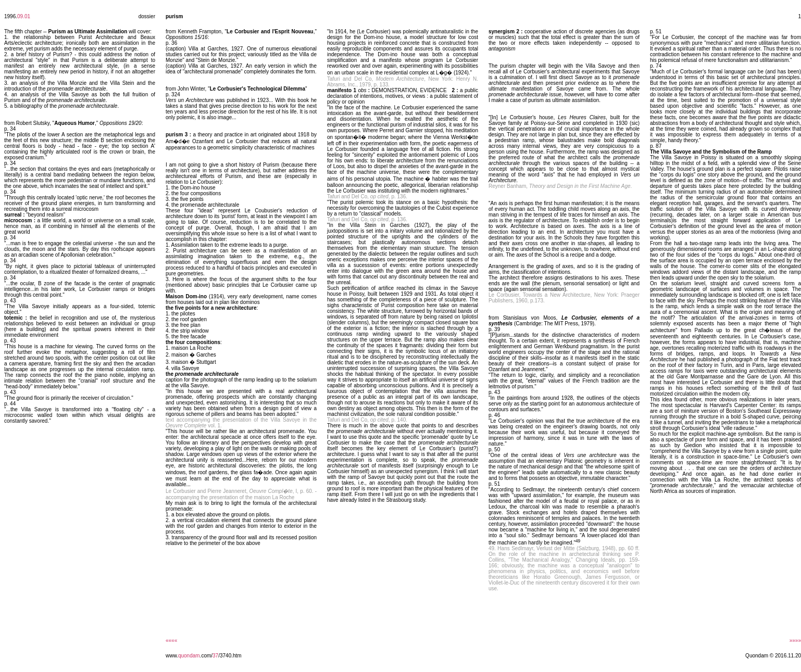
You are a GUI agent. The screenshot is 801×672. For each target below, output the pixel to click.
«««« (171, 641)
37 (215, 656)
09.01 (24, 16)
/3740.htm (230, 656)
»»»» (795, 641)
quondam (189, 656)
